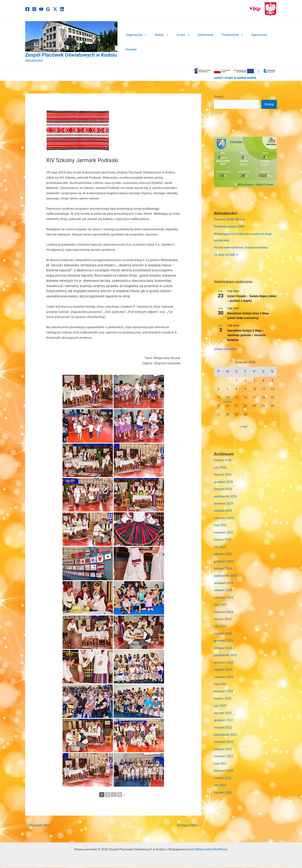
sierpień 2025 (223, 509)
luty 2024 (220, 622)
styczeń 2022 (223, 785)
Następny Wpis (188, 825)
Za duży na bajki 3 (226, 254)
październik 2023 (226, 651)
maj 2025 (220, 523)
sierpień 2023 (223, 665)
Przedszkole (224, 42)
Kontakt (268, 42)
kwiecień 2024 (224, 608)
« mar (244, 426)
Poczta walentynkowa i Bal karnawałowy (242, 247)
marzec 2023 (223, 693)
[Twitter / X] (55, 9)
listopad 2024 (223, 566)
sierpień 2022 (223, 743)
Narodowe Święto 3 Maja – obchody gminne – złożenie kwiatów (246, 334)
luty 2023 (220, 700)
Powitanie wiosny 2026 (230, 227)
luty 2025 (220, 544)
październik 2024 (226, 573)
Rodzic (160, 42)
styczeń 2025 (223, 551)
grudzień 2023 (224, 636)
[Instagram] (34, 9)
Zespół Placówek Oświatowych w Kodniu (71, 55)
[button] (145, 42)
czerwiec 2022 (224, 750)
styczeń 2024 (223, 629)
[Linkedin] (62, 9)
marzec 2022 (223, 771)
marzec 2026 (223, 459)
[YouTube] (41, 9)
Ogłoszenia (249, 42)
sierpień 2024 (223, 587)
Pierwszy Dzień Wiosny (230, 220)
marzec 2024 (223, 615)
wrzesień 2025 (224, 502)
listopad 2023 (223, 643)
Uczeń (179, 42)
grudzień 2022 (224, 714)
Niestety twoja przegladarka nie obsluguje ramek (245, 162)
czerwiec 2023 (224, 672)
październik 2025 (226, 495)
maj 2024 (220, 601)
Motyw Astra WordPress (212, 850)
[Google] (48, 9)
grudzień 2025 (224, 481)
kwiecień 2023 (224, 686)
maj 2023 (220, 679)
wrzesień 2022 (224, 735)
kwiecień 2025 (224, 530)
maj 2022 (220, 757)
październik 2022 (226, 728)
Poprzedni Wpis (38, 825)
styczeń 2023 (223, 707)
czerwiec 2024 (224, 594)
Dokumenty (199, 42)
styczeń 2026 (223, 474)
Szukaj (219, 97)
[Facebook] (27, 9)
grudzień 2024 (224, 558)
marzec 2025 (223, 537)
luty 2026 (220, 466)
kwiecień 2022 (224, 764)
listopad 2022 (223, 721)
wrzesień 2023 (224, 658)
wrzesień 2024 (224, 580)
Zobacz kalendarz (226, 348)
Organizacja (136, 42)
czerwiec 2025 (224, 516)
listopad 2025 (223, 488)
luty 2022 (220, 778)
